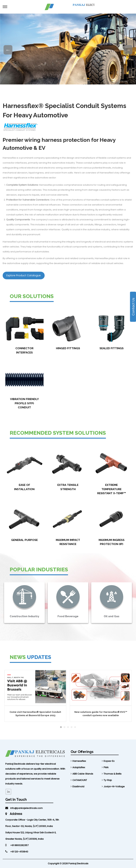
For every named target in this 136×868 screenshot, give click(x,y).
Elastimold (78, 786)
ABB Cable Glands (83, 774)
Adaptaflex (79, 767)
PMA (106, 767)
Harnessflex (79, 761)
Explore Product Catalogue (24, 275)
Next (128, 50)
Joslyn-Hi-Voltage (114, 786)
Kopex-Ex (109, 761)
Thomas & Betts (113, 774)
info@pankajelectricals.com (24, 808)
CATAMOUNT (80, 780)
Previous (8, 50)
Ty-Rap (108, 780)
